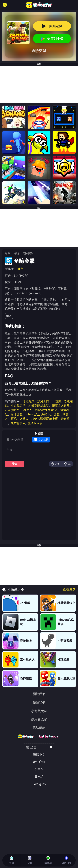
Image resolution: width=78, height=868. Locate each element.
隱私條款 (39, 728)
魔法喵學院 (35, 423)
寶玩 (14, 419)
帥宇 (20, 269)
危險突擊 (28, 253)
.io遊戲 (56, 401)
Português (39, 784)
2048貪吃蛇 (13, 410)
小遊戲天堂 (18, 406)
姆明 (16, 253)
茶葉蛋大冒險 (61, 406)
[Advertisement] (39, 85)
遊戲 (8, 253)
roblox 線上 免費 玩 (38, 414)
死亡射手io (18, 423)
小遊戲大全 (39, 711)
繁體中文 (39, 755)
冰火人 (28, 410)
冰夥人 (24, 419)
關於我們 (39, 694)
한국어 (39, 769)
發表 (15, 464)
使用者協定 (39, 720)
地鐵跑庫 (28, 401)
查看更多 (69, 589)
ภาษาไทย (39, 762)
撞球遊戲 (17, 414)
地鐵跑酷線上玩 (39, 406)
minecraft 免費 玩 (46, 410)
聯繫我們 (39, 703)
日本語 (39, 777)
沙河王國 (43, 401)
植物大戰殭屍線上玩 (45, 419)
